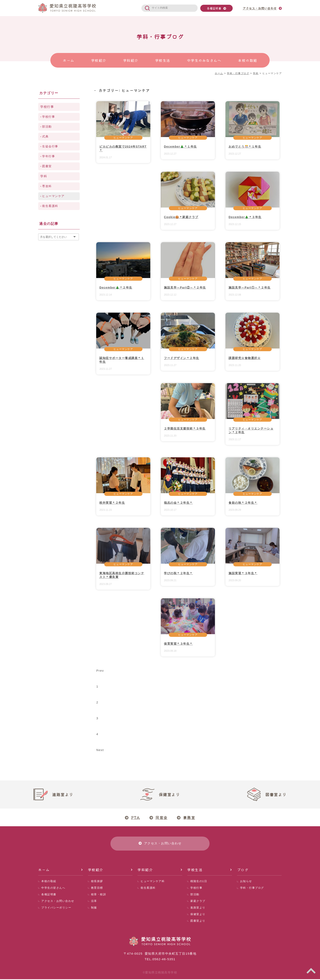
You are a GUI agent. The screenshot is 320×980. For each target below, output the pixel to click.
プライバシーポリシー (56, 908)
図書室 (47, 166)
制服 (94, 908)
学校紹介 (96, 870)
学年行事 (49, 156)
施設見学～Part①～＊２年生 (250, 288)
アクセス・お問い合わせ (58, 902)
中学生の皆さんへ (53, 889)
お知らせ (246, 882)
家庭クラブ (198, 902)
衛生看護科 (50, 206)
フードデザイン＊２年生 (182, 358)
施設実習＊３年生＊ (243, 573)
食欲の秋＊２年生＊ (243, 503)
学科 (44, 176)
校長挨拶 (97, 882)
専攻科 (47, 186)
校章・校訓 (99, 895)
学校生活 (195, 870)
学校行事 (47, 107)
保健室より (198, 915)
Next (100, 750)
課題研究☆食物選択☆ (245, 358)
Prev (100, 671)
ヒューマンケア (123, 138)
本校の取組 (49, 882)
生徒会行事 (50, 146)
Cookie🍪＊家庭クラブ (181, 217)
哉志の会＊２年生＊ (178, 503)
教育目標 (97, 889)
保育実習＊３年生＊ (178, 644)
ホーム (44, 870)
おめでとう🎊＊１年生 (245, 147)
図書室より (198, 922)
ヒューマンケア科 (153, 882)
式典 (45, 137)
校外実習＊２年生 (112, 503)
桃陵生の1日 (199, 882)
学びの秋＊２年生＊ (178, 573)
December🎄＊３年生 (245, 217)
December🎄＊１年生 (180, 147)
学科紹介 (145, 870)
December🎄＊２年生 (116, 288)
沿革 (94, 902)
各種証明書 (214, 8)
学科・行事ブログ (252, 889)
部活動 (47, 127)
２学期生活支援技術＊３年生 (185, 428)
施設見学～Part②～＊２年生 (185, 288)
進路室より (198, 908)
